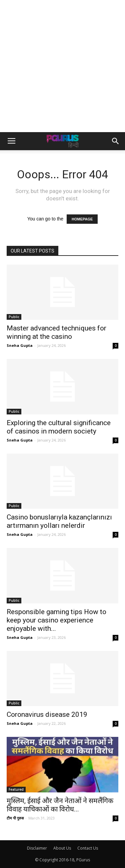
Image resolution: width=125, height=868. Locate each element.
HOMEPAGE (82, 219)
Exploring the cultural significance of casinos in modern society (59, 427)
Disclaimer (37, 848)
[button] (116, 141)
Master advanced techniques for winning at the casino (56, 332)
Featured (16, 789)
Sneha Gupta (20, 345)
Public (14, 317)
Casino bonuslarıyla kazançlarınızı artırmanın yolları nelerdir (59, 521)
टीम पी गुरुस (15, 818)
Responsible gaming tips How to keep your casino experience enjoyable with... (56, 620)
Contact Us (88, 848)
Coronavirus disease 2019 (47, 714)
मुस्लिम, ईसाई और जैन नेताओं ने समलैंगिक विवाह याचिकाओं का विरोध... (60, 805)
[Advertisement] (62, 66)
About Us (62, 848)
